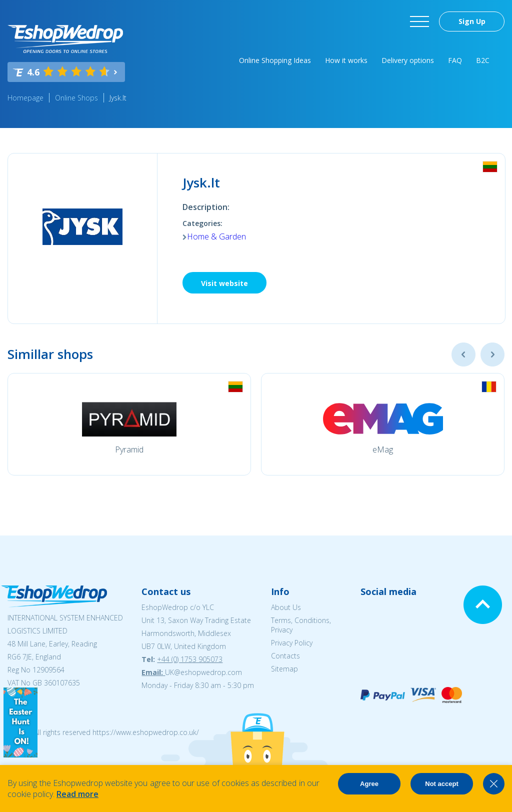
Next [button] (492, 354)
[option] (129, 424)
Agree (369, 784)
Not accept (441, 784)
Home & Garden (216, 236)
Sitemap (284, 669)
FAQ (455, 60)
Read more (77, 794)
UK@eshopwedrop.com (203, 672)
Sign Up (472, 21)
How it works (346, 60)
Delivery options (408, 60)
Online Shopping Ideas (275, 60)
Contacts (285, 656)
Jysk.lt (118, 98)
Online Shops (76, 98)
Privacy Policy (292, 643)
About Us (286, 607)
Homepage (25, 98)
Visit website (224, 283)
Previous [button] (463, 354)
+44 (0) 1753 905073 (190, 659)
